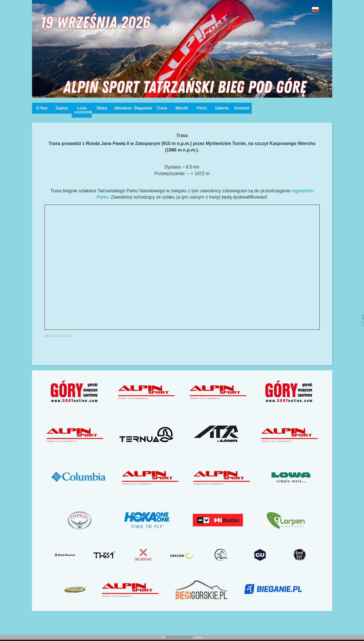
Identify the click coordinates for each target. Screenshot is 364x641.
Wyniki (182, 108)
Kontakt (242, 108)
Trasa (162, 108)
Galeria (222, 108)
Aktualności (123, 108)
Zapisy (62, 108)
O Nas (42, 108)
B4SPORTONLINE (179, 637)
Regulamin (143, 108)
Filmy (202, 108)
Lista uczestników (83, 110)
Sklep (102, 108)
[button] (304, 9)
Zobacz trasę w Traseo (58, 336)
